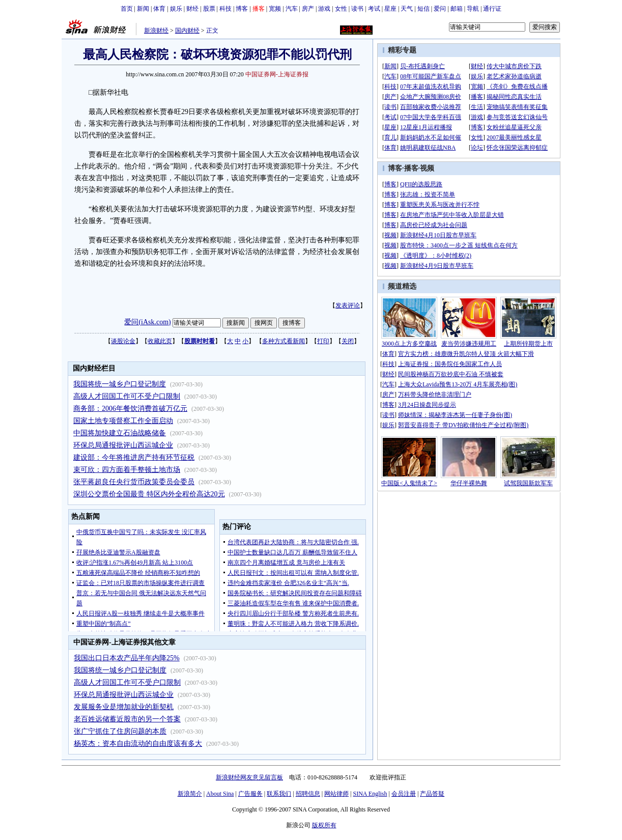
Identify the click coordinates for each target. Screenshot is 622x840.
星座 (390, 9)
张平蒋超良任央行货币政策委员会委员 (134, 482)
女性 (341, 9)
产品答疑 (432, 794)
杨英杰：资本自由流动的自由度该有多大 (138, 744)
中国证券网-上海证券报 (277, 74)
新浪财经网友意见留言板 (249, 777)
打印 (323, 341)
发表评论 (348, 305)
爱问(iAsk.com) (147, 322)
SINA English (370, 794)
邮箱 (457, 9)
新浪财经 (156, 31)
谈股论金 (123, 341)
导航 (473, 9)
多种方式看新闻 (284, 341)
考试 (374, 9)
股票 (209, 9)
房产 (308, 9)
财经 (192, 9)
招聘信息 (308, 794)
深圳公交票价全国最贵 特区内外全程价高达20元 (149, 494)
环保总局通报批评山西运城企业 (123, 445)
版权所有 (324, 825)
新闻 (143, 9)
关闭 (348, 341)
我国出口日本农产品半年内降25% (127, 658)
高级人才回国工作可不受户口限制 (127, 396)
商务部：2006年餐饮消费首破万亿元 (130, 409)
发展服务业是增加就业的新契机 (124, 707)
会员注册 (404, 794)
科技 (225, 9)
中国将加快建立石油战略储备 (120, 433)
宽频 (275, 9)
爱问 (440, 9)
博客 (242, 9)
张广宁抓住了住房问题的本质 (120, 731)
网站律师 (336, 794)
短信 (423, 9)
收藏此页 (160, 341)
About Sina (220, 794)
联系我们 (279, 794)
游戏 (324, 9)
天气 (407, 9)
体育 (159, 9)
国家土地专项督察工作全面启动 (123, 421)
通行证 (492, 9)
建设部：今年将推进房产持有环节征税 (134, 457)
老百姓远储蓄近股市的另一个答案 (127, 719)
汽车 (292, 9)
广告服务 (250, 794)
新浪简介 (190, 794)
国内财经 (187, 31)
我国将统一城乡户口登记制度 (120, 384)
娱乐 (176, 9)
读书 (357, 9)
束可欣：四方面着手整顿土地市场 (127, 470)
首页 (127, 9)
